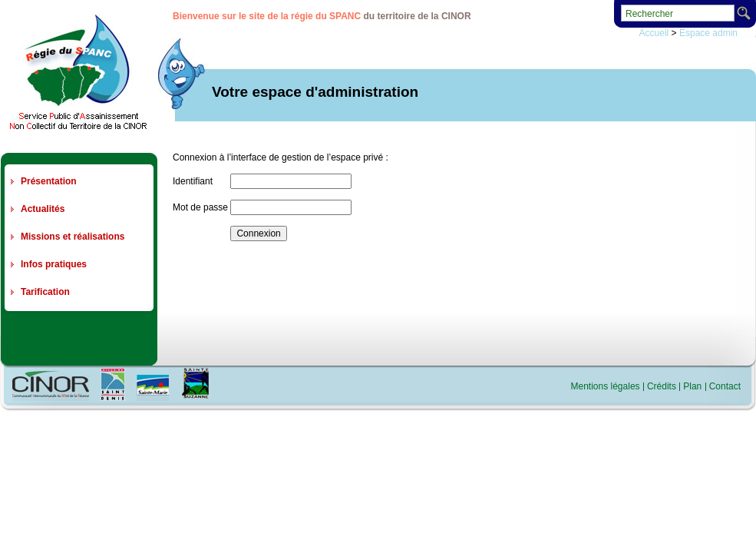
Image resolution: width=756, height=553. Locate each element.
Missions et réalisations (73, 237)
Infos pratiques (54, 264)
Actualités (43, 209)
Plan (692, 386)
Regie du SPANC (78, 71)
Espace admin (708, 33)
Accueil (654, 33)
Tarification (45, 292)
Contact (725, 386)
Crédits (662, 386)
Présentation (49, 181)
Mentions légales (606, 386)
